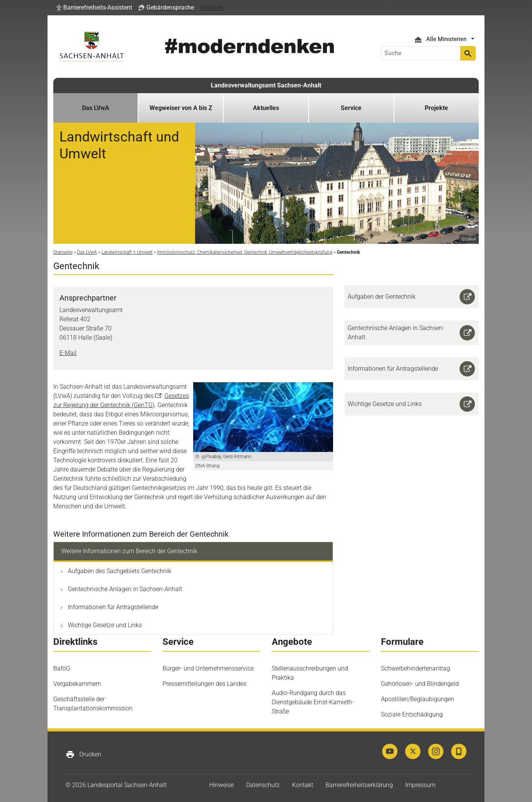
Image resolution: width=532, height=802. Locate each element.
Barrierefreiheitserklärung (359, 785)
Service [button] (351, 108)
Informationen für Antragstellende (112, 607)
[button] (94, 8)
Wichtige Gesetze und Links (104, 625)
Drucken (83, 754)
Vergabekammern (77, 684)
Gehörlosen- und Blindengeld (420, 684)
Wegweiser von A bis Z (181, 108)
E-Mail (68, 353)
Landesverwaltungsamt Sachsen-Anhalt (266, 85)
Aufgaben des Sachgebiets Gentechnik (119, 571)
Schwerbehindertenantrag (415, 668)
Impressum (420, 785)
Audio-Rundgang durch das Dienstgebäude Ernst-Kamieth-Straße (313, 702)
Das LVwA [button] (96, 108)
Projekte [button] (436, 108)
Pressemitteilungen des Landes (204, 684)
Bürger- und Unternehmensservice (208, 668)
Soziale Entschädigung (412, 714)
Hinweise (222, 785)
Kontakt (303, 785)
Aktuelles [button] (266, 108)
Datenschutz (263, 785)
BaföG (62, 668)
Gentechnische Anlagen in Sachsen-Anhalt (124, 589)
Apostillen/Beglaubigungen (418, 699)
